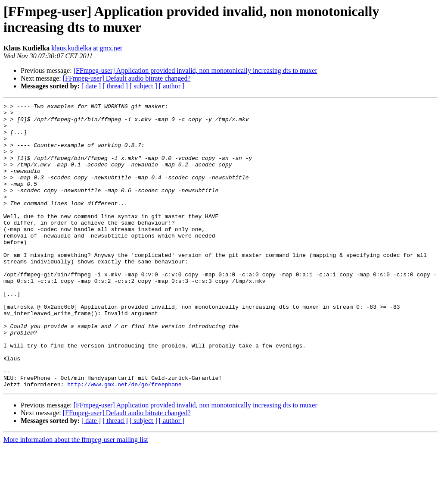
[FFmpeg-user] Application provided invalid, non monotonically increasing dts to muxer (196, 70)
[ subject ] (143, 86)
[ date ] (91, 86)
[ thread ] (115, 86)
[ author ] (172, 86)
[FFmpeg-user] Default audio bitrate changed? (127, 78)
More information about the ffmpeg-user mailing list (76, 496)
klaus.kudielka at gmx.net (87, 48)
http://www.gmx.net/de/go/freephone (124, 441)
